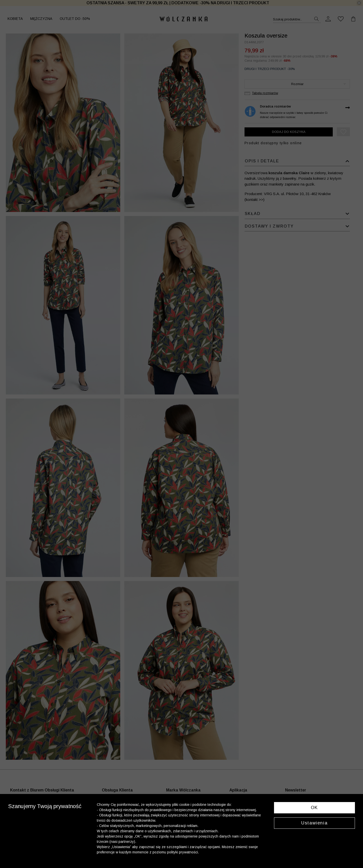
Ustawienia (314, 823)
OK (314, 808)
